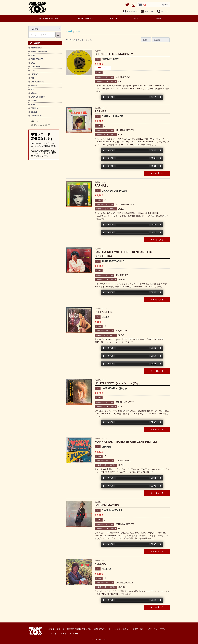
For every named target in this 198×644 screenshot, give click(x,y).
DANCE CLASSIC (38, 82)
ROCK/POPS (36, 67)
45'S (33, 89)
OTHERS (34, 108)
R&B (33, 78)
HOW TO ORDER (85, 18)
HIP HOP (34, 74)
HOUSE (34, 86)
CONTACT (136, 18)
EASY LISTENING (38, 97)
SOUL (33, 55)
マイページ (74, 634)
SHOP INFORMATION (48, 18)
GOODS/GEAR (36, 116)
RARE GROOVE (37, 59)
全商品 (69, 31)
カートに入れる (157, 173)
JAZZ (33, 63)
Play (104, 97)
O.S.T (33, 70)
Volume (160, 97)
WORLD (34, 104)
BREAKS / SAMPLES (39, 52)
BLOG (158, 18)
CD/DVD (34, 112)
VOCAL (34, 93)
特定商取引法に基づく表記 (79, 629)
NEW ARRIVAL (37, 48)
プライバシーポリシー (158, 629)
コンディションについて (40, 125)
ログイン (163, 11)
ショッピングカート (57, 634)
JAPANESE (35, 101)
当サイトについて (56, 629)
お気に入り (147, 11)
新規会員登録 (130, 11)
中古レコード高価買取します (44, 145)
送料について (36, 121)
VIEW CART (113, 18)
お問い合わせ (139, 629)
